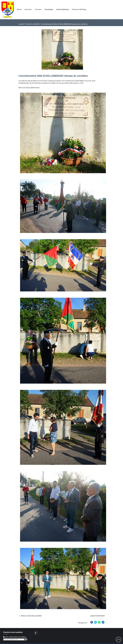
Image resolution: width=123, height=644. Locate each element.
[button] (119, 640)
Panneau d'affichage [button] (79, 9)
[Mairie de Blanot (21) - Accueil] (8, 10)
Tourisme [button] (38, 9)
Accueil (21, 24)
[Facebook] (92, 622)
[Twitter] (95, 622)
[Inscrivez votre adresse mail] (15, 639)
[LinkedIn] (103, 622)
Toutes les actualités (32, 24)
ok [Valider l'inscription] (26, 639)
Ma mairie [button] (28, 9)
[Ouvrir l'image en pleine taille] (63, 50)
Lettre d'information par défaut (15, 637)
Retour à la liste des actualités (31, 616)
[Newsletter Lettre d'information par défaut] (4, 637)
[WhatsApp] (99, 622)
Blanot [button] (19, 9)
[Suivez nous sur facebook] (36, 633)
